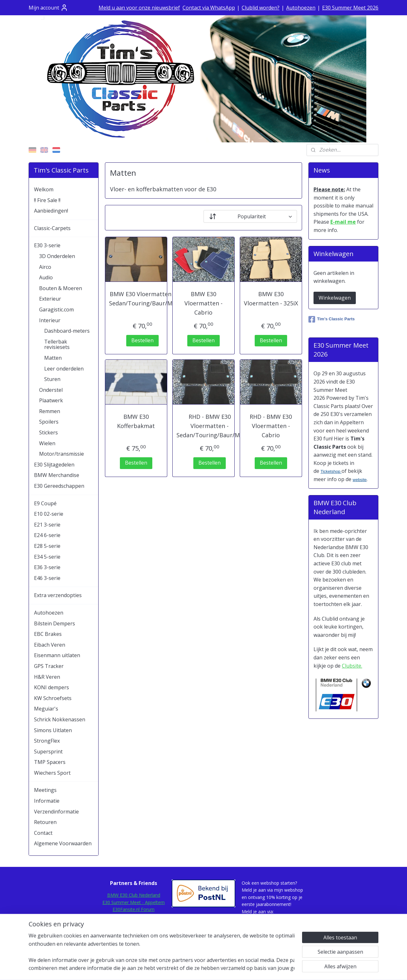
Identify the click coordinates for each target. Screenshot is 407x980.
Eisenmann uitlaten (57, 655)
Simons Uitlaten (53, 730)
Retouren (45, 822)
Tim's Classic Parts (331, 319)
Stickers (48, 432)
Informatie (47, 801)
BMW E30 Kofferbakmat (136, 421)
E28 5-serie (47, 546)
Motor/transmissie (62, 454)
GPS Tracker (49, 666)
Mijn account (48, 8)
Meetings (45, 790)
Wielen (47, 443)
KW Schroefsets (53, 698)
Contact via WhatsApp (209, 8)
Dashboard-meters (67, 331)
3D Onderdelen (57, 256)
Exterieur (50, 299)
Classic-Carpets (52, 228)
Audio (46, 277)
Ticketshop (331, 471)
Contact (43, 833)
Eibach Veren (50, 645)
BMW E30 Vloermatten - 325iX (271, 299)
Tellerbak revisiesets (57, 344)
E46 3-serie (47, 578)
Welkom (44, 189)
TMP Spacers (50, 762)
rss (196, 968)
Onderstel (51, 390)
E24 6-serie (47, 535)
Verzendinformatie (56, 812)
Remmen (50, 411)
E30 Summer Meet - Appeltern (134, 902)
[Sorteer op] (250, 216)
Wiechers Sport (52, 773)
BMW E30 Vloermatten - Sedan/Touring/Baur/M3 (142, 299)
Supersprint (48, 752)
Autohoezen (301, 8)
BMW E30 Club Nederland (134, 895)
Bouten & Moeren (61, 288)
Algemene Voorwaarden (63, 843)
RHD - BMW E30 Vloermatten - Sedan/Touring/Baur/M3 (210, 426)
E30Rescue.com (134, 917)
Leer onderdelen (64, 369)
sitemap (183, 968)
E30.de (134, 924)
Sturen (52, 379)
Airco (45, 267)
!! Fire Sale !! (47, 200)
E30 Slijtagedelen (54, 465)
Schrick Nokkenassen (60, 719)
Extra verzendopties (58, 595)
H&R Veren (47, 677)
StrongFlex (47, 741)
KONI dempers (52, 687)
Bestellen (142, 340)
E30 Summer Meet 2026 (350, 8)
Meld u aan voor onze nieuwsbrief (139, 8)
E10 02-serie (49, 514)
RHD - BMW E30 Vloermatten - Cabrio (271, 426)
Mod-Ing (134, 931)
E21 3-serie (47, 525)
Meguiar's (46, 709)
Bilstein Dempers (55, 623)
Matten (53, 358)
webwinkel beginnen (221, 968)
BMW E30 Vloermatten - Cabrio (203, 303)
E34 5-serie (47, 557)
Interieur (50, 320)
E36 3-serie (47, 567)
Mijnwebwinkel (276, 968)
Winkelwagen (335, 298)
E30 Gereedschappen (59, 486)
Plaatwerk (51, 400)
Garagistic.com (56, 310)
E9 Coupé (45, 503)
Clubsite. (352, 666)
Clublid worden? (261, 8)
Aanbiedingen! (51, 211)
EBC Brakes (48, 634)
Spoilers (49, 422)
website (360, 480)
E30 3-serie (47, 245)
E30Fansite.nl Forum (134, 909)
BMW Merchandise (57, 475)
